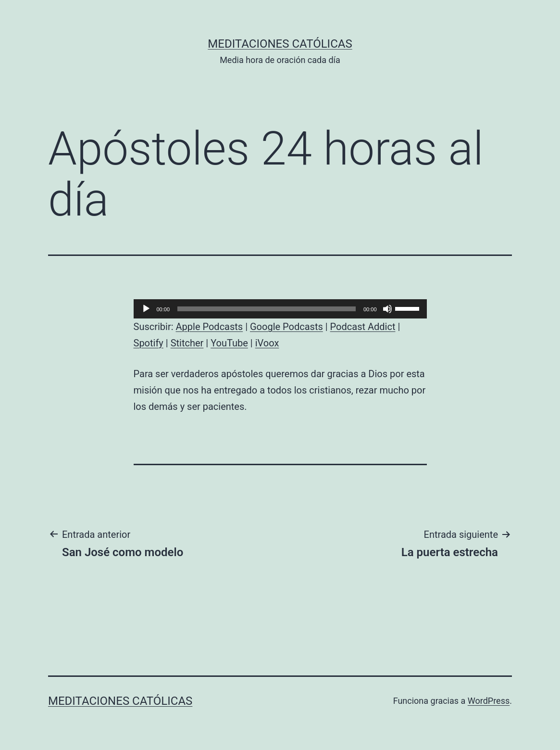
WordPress (489, 701)
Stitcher (187, 343)
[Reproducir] (146, 309)
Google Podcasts (286, 327)
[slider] (267, 309)
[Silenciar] (387, 309)
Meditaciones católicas (280, 44)
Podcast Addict (363, 327)
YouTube (229, 343)
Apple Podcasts (210, 327)
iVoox (267, 343)
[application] (280, 309)
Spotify (149, 343)
